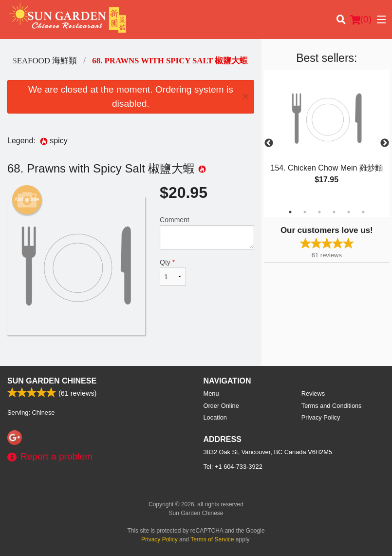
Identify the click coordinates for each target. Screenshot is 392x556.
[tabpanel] (327, 137)
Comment (207, 233)
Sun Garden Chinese (52, 381)
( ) (361, 19)
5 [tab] (349, 212)
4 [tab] (334, 212)
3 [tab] (319, 212)
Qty (173, 272)
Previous (269, 143)
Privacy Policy (321, 417)
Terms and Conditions (332, 406)
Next (385, 143)
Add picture (27, 200)
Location (215, 417)
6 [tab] (363, 212)
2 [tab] (305, 212)
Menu (211, 393)
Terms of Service (212, 539)
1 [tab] (290, 212)
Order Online (221, 406)
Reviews (313, 393)
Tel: (233, 467)
